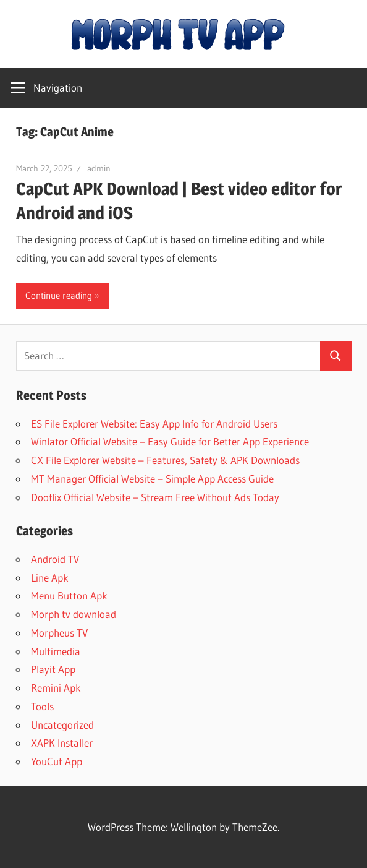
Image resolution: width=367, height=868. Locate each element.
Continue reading (59, 295)
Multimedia (56, 651)
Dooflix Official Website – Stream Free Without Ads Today (155, 497)
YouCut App (57, 761)
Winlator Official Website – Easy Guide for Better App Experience (170, 441)
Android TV (55, 559)
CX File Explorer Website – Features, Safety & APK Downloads (165, 460)
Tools (42, 706)
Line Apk (50, 578)
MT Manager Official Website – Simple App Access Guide (152, 479)
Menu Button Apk (69, 595)
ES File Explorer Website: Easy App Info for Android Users (154, 423)
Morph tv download (74, 614)
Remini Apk (56, 688)
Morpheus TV (59, 633)
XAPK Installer (62, 743)
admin (99, 168)
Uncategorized (62, 725)
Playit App (53, 669)
